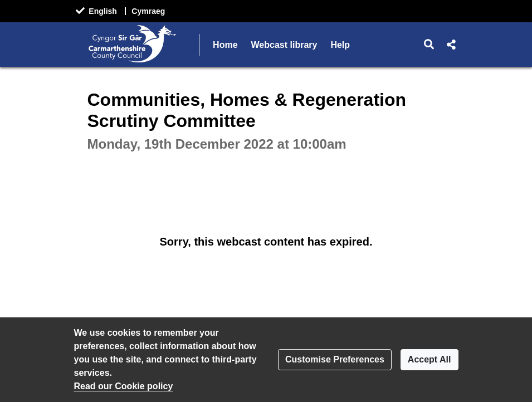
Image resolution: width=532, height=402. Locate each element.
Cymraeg (148, 11)
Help (340, 45)
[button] (429, 45)
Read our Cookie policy (124, 386)
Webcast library (284, 45)
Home (225, 45)
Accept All (429, 359)
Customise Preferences (335, 359)
